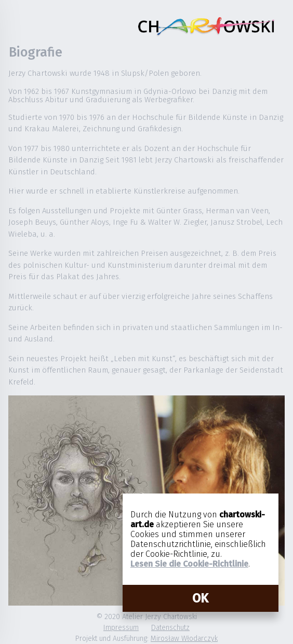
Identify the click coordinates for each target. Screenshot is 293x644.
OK (200, 598)
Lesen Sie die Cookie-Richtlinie (189, 564)
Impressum (121, 628)
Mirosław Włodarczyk (184, 639)
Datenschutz (170, 628)
